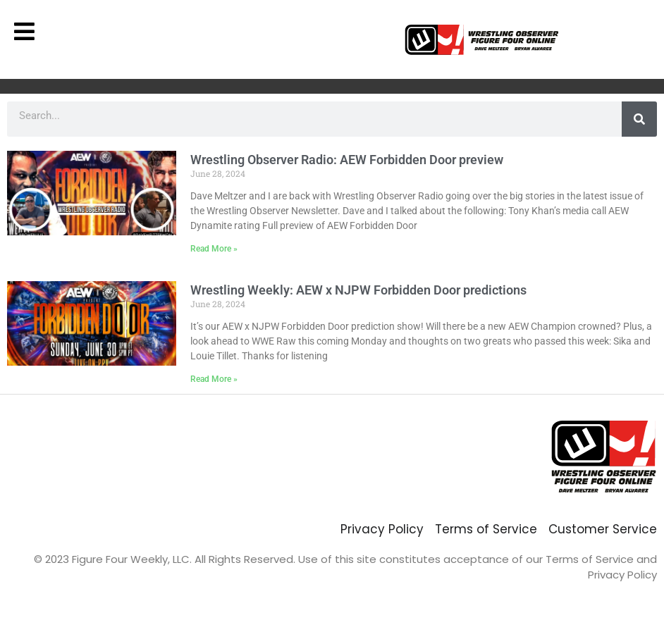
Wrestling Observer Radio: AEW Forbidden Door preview (347, 160)
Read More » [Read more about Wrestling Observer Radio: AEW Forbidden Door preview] (214, 249)
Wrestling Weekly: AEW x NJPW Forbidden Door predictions (358, 290)
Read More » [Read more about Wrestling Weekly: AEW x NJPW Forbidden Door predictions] (214, 379)
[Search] (639, 119)
